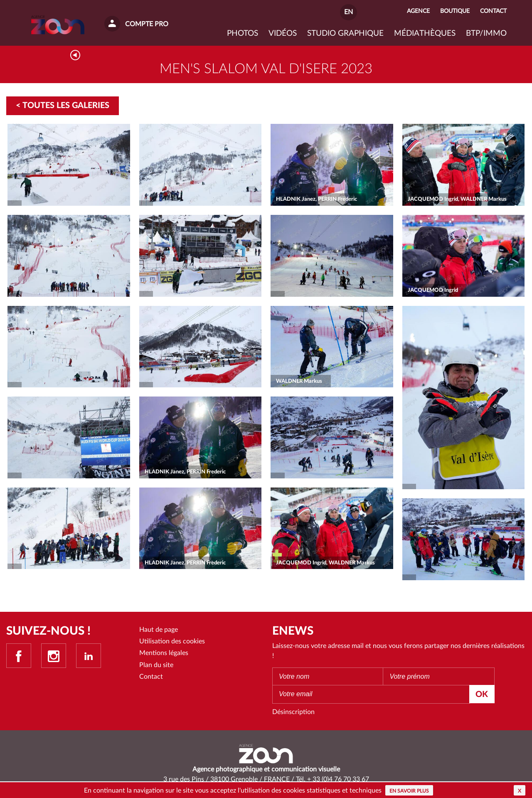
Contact (151, 677)
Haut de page (159, 630)
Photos (243, 33)
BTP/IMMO (486, 33)
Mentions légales (164, 654)
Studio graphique (345, 33)
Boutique (455, 11)
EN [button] (349, 12)
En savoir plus (409, 791)
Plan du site (156, 665)
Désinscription (293, 713)
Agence (418, 11)
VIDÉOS (283, 33)
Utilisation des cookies (172, 642)
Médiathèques (425, 33)
